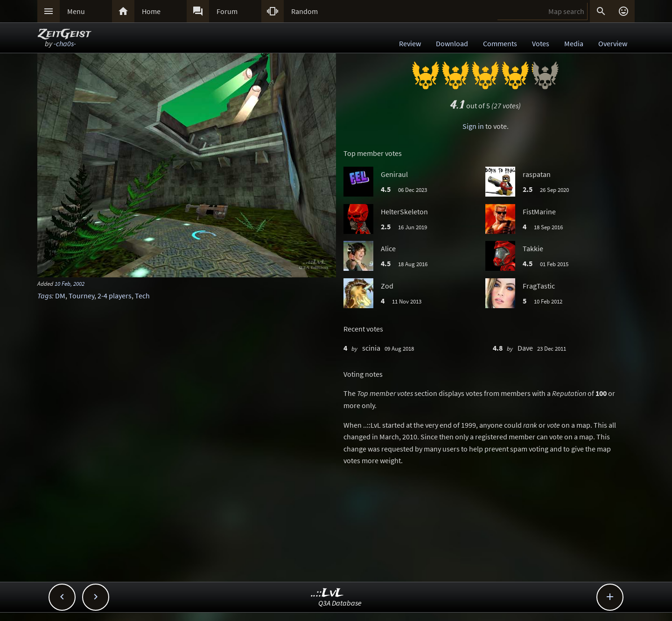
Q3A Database (340, 603)
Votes (541, 43)
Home (151, 11)
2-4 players (115, 296)
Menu (76, 11)
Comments (500, 43)
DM (60, 296)
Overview (613, 43)
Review (410, 43)
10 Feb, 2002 (70, 283)
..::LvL (327, 593)
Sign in (473, 126)
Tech (142, 296)
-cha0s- (65, 43)
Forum (227, 11)
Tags (45, 296)
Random (304, 11)
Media (574, 43)
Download (452, 43)
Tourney (81, 296)
